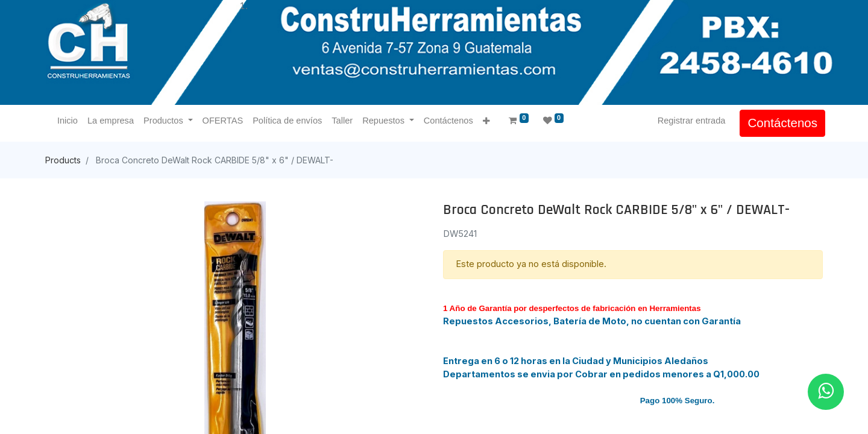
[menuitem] (70, 121)
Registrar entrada (689, 121)
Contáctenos (780, 123)
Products (63, 160)
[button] (489, 121)
